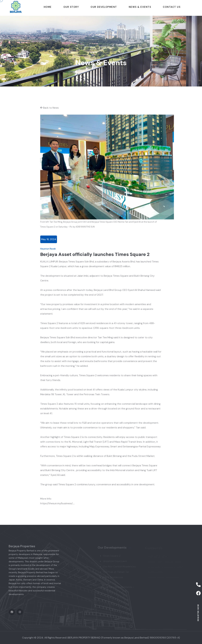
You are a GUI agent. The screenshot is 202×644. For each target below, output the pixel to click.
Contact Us (172, 7)
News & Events (140, 7)
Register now (198, 613)
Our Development (104, 7)
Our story (71, 7)
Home (48, 7)
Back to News (49, 108)
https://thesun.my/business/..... (57, 503)
